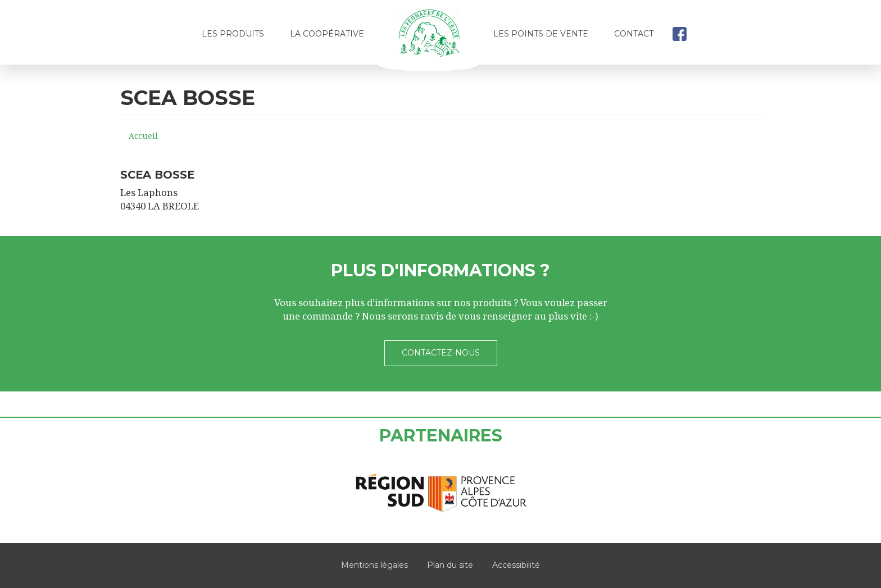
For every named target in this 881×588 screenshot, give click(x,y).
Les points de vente (541, 34)
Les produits (233, 34)
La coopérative (327, 34)
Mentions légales (374, 565)
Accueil (429, 38)
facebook (679, 34)
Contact (634, 34)
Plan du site (450, 565)
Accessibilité (516, 565)
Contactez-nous (441, 353)
